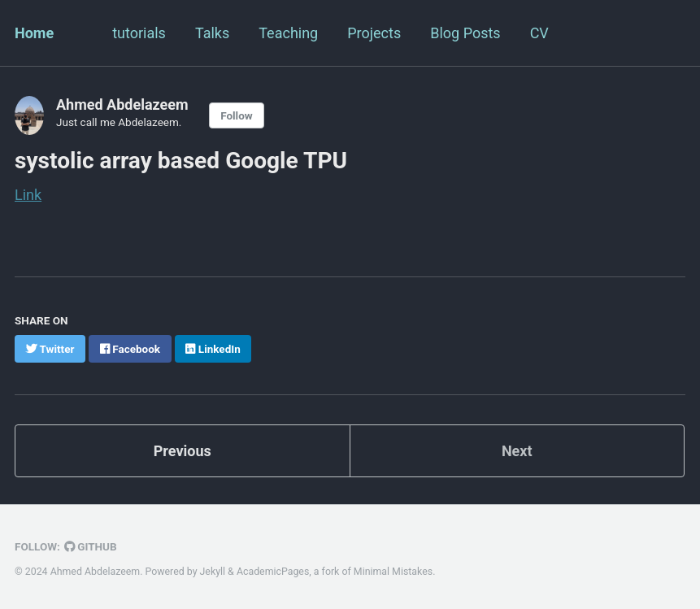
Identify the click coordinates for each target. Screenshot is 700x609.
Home (34, 33)
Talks (212, 33)
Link (28, 195)
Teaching (288, 33)
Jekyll (213, 572)
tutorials (139, 33)
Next (517, 451)
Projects (374, 33)
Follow (237, 115)
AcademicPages (273, 572)
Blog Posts (465, 33)
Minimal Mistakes (393, 572)
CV (539, 33)
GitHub (91, 546)
